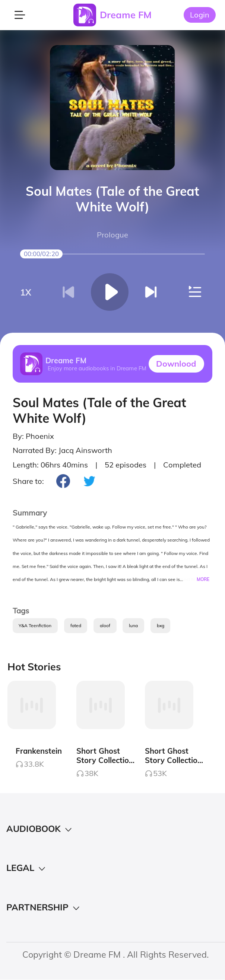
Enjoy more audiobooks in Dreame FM (97, 368)
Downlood (176, 363)
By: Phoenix (33, 436)
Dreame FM (126, 15)
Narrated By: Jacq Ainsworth (62, 450)
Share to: (28, 481)
